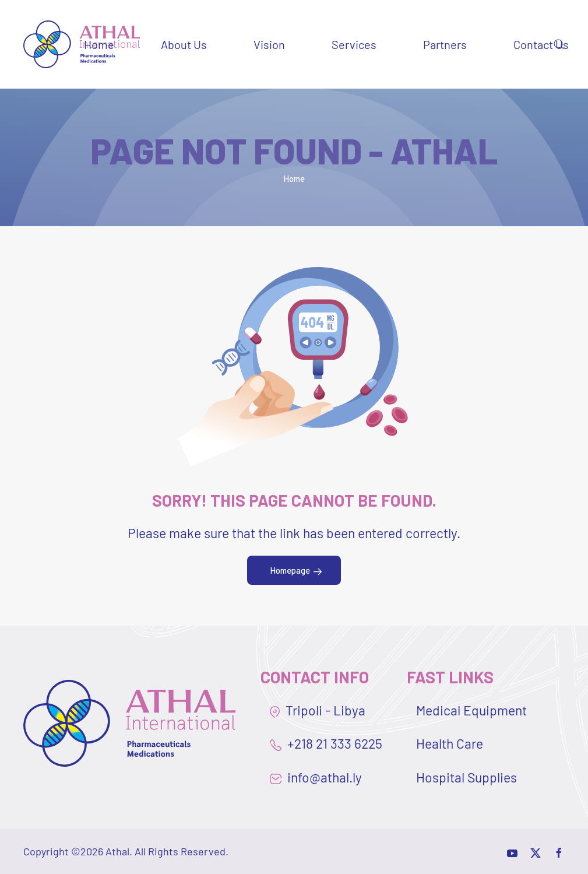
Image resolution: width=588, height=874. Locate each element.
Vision (269, 44)
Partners (445, 44)
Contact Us (541, 44)
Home (99, 44)
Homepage (290, 570)
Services (354, 44)
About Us (184, 44)
